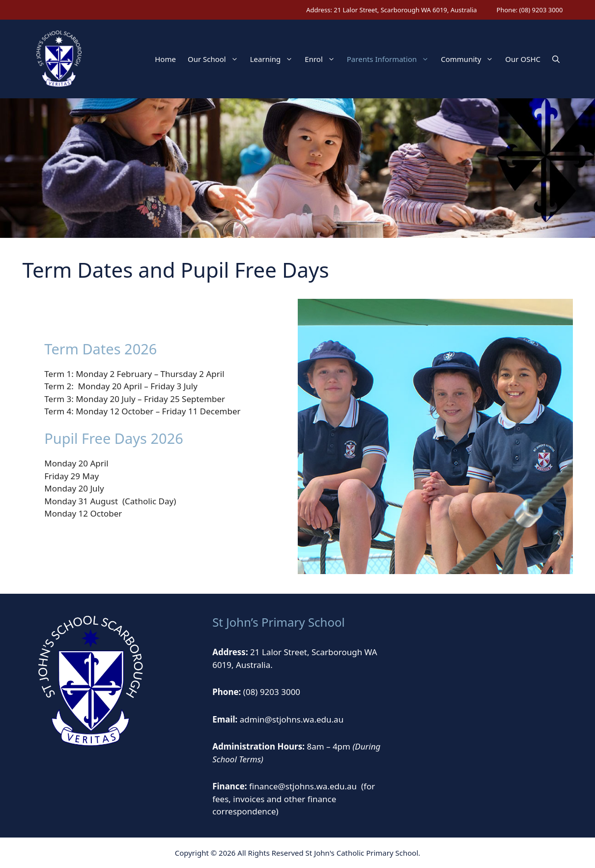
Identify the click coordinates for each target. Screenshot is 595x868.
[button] (556, 59)
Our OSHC (523, 59)
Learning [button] (275, 59)
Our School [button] (216, 59)
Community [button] (470, 59)
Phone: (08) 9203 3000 (530, 10)
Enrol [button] (323, 59)
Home (165, 59)
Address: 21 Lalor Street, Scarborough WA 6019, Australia (391, 10)
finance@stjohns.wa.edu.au (303, 786)
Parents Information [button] (391, 59)
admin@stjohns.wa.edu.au (292, 719)
